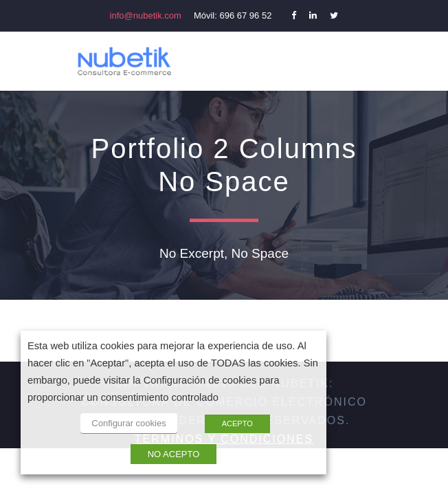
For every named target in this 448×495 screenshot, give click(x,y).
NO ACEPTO (174, 454)
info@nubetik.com (146, 15)
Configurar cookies (128, 423)
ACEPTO (237, 423)
